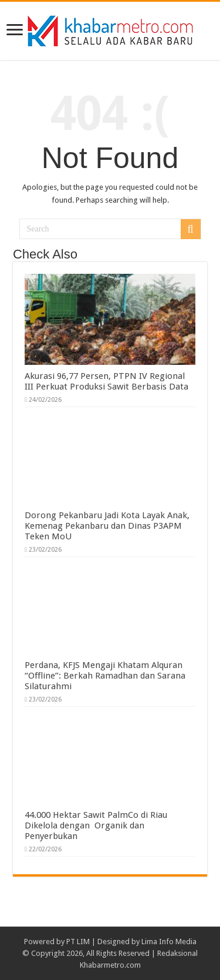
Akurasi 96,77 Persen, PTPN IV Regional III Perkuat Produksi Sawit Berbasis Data (106, 381)
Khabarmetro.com (110, 965)
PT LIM (78, 942)
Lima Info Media (169, 942)
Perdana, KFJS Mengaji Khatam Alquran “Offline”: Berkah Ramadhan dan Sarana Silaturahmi (105, 676)
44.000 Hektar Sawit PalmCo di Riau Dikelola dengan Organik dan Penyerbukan (96, 825)
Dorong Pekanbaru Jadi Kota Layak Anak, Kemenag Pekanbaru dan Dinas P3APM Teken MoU (107, 526)
